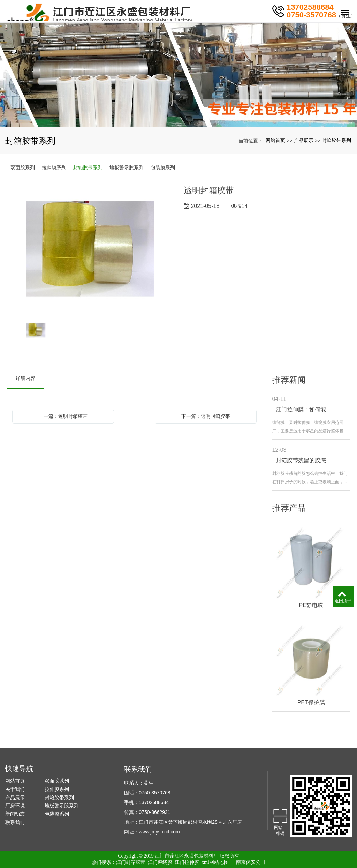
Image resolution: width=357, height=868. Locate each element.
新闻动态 (15, 814)
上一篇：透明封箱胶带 (63, 416)
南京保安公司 (251, 862)
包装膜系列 (163, 167)
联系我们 (15, 822)
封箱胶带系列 (336, 140)
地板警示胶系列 (127, 167)
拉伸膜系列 (54, 167)
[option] (90, 249)
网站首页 (275, 140)
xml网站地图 (215, 862)
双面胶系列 (23, 167)
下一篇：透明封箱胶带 (206, 416)
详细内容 (25, 378)
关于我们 (15, 789)
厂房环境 (15, 806)
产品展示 (304, 140)
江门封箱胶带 (131, 862)
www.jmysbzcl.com (159, 832)
